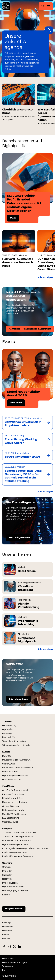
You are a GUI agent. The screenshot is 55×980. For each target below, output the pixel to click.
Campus (7, 829)
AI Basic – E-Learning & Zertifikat (18, 837)
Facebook (4, 947)
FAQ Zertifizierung (11, 818)
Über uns (7, 863)
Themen (7, 721)
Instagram (9, 947)
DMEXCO (7, 756)
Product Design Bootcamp (15, 853)
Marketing (7, 734)
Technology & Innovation (14, 741)
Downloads (8, 927)
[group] (19, 102)
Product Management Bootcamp (17, 857)
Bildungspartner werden (14, 810)
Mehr (13, 218)
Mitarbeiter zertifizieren (13, 798)
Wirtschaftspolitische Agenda (16, 745)
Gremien (6, 867)
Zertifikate (8, 786)
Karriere (6, 895)
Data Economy (9, 726)
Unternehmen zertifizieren (15, 802)
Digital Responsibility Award (15, 776)
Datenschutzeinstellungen (14, 963)
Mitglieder (7, 871)
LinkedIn (20, 947)
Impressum (8, 966)
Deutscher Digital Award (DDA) (17, 760)
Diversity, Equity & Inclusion (15, 891)
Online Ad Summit (11, 772)
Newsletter (7, 931)
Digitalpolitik (8, 730)
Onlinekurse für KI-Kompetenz (17, 841)
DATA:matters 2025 (11, 780)
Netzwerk (7, 879)
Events (6, 752)
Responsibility (9, 737)
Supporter (7, 875)
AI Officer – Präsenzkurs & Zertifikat (19, 833)
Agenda (27, 57)
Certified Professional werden (16, 791)
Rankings (7, 923)
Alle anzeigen (45, 277)
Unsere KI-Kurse (10, 822)
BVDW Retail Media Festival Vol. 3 (18, 768)
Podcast (6, 939)
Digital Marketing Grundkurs (15, 845)
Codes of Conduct (11, 806)
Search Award (9, 764)
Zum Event (16, 403)
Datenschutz (8, 959)
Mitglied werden (10, 883)
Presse (5, 935)
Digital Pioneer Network (13, 887)
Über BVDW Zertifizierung (14, 814)
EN (4, 970)
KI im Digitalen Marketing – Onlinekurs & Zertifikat (25, 849)
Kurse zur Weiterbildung (14, 795)
